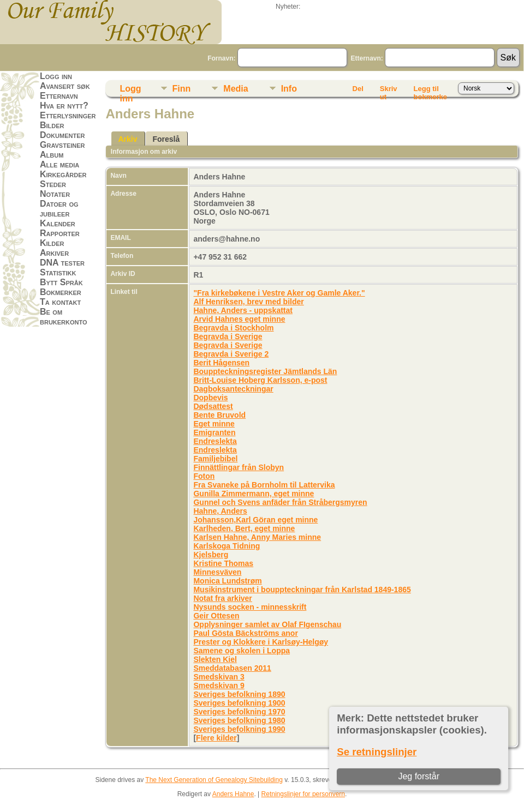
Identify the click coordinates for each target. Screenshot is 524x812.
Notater (55, 194)
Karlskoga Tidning (227, 546)
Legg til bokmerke (430, 91)
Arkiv (127, 139)
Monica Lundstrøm (227, 581)
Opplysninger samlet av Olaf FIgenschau (267, 624)
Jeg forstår (419, 776)
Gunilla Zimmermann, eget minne (254, 494)
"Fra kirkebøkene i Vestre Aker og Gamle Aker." (279, 293)
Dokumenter (62, 135)
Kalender (58, 223)
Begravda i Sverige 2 (231, 354)
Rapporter (60, 233)
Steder (53, 184)
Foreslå (166, 139)
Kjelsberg (211, 555)
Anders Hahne (233, 794)
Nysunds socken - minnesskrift (250, 607)
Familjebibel (215, 459)
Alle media (59, 164)
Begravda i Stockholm (233, 328)
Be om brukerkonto (64, 317)
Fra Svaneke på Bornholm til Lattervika (264, 485)
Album (52, 155)
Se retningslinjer (377, 752)
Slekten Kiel (215, 659)
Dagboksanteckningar (233, 389)
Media (236, 89)
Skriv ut (389, 91)
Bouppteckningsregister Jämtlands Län (265, 371)
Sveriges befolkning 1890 (239, 694)
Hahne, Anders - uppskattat (243, 310)
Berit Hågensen (221, 363)
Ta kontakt (60, 302)
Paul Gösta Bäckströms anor (245, 633)
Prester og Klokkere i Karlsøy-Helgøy (261, 642)
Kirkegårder (63, 174)
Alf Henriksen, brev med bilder (248, 302)
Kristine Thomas (223, 563)
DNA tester (62, 263)
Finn (182, 89)
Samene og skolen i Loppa (242, 651)
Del (358, 89)
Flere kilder (216, 738)
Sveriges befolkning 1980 (239, 720)
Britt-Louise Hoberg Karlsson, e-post (260, 380)
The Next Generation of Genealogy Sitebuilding (214, 780)
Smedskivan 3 (219, 677)
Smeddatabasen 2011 (232, 668)
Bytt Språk (61, 282)
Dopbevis (210, 398)
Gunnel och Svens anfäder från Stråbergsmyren (280, 502)
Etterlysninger (68, 115)
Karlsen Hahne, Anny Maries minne (257, 537)
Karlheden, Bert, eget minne (244, 528)
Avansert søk (65, 86)
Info (289, 89)
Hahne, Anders (220, 511)
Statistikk (58, 272)
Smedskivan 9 (219, 685)
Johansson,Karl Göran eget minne (255, 520)
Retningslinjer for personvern (303, 794)
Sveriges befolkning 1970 (239, 712)
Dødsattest (213, 406)
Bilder (52, 125)
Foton (204, 476)
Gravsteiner (62, 145)
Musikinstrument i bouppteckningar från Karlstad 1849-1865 (302, 590)
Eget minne (214, 424)
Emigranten (214, 432)
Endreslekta (215, 441)
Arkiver (54, 253)
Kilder (52, 243)
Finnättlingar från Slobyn (239, 467)
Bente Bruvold (219, 415)
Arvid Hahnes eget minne (239, 319)
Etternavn (59, 96)
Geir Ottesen (216, 616)
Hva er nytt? (64, 106)
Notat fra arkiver (222, 598)
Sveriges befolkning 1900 (239, 703)
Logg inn (56, 76)
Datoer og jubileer (59, 209)
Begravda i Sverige (228, 336)
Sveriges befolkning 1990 (239, 729)
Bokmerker (61, 292)
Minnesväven (217, 572)
